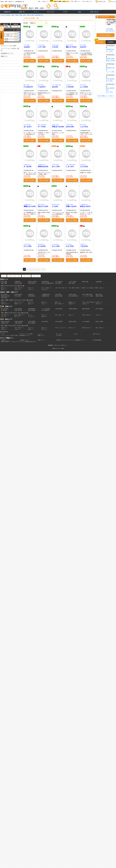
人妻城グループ (5, 340)
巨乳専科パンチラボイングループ (65, 340)
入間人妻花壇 (32, 322)
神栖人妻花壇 (18, 310)
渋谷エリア (31, 288)
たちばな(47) (28, 87)
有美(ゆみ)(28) (43, 167)
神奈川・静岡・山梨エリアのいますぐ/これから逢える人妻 (17, 300)
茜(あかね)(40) (110, 61)
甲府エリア (31, 302)
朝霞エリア (31, 329)
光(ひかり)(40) (43, 206)
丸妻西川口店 (5, 323)
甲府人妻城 (69, 244)
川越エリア (4, 329)
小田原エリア (86, 304)
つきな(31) (84, 246)
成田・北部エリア (60, 315)
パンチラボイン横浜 (88, 296)
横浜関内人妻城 (56, 204)
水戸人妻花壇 (45, 310)
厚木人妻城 (83, 85)
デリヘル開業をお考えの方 (28, 342)
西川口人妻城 (99, 322)
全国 (39, 1)
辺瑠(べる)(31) (71, 206)
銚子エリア (17, 316)
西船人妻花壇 (86, 309)
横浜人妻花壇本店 (42, 125)
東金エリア (71, 315)
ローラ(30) (42, 127)
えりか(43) (84, 167)
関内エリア (58, 302)
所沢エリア (44, 329)
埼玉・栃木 (36, 276)
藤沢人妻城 (83, 45)
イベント (36, 12)
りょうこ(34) (110, 72)
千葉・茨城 (26, 276)
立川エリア (31, 289)
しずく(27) (70, 167)
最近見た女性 (102, 2)
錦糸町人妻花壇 (32, 282)
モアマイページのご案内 (9, 46)
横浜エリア (44, 302)
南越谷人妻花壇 (5, 322)
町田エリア (4, 289)
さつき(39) (28, 167)
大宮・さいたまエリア (61, 328)
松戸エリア (44, 315)
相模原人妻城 (69, 45)
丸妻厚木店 (69, 85)
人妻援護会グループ (80, 340)
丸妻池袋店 (99, 282)
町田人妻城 (4, 282)
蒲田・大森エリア (100, 288)
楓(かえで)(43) (71, 47)
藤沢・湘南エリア (60, 304)
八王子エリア (45, 289)
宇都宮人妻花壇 (19, 322)
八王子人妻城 (72, 282)
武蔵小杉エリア (5, 304)
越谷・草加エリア (100, 328)
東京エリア (46, 1)
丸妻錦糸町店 (45, 282)
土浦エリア (99, 315)
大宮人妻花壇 (59, 322)
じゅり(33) (84, 127)
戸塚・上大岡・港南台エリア (89, 302)
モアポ (65, 12)
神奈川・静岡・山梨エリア (61, 1)
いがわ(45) (70, 87)
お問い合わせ (94, 12)
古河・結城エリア (19, 328)
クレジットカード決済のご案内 (10, 50)
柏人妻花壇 (4, 310)
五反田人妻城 (18, 283)
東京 (4, 276)
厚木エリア (31, 304)
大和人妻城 (26, 45)
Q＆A (76, 334)
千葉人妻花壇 (18, 309)
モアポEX (59, 335)
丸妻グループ (41, 340)
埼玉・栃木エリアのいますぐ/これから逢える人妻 (14, 326)
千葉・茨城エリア (75, 1)
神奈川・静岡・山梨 (14, 276)
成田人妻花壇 (32, 310)
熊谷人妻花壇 (32, 323)
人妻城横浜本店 (42, 165)
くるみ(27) (42, 87)
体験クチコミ (41, 335)
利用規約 (50, 345)
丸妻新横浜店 (41, 244)
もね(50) (27, 47)
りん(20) (55, 206)
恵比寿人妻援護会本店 (48, 283)
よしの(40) (84, 87)
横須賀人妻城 (59, 296)
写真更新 (111, 42)
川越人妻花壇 (18, 323)
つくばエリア (31, 316)
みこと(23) (109, 51)
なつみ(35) (42, 246)
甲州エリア (4, 302)
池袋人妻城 (4, 283)
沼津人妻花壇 (27, 125)
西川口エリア (72, 328)
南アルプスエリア (19, 302)
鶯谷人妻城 (72, 283)
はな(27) (83, 47)
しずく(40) (42, 47)
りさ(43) (55, 47)
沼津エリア (99, 304)
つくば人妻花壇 (46, 309)
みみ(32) (55, 87)
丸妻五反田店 (32, 283)
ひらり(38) (28, 246)
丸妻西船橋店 (32, 309)
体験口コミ (4, 56)
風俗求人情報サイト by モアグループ (11, 342)
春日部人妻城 (72, 322)
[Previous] (44, 269)
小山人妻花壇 (86, 322)
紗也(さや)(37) (85, 206)
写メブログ (51, 12)
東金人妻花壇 (5, 309)
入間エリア (17, 329)
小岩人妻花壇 (59, 282)
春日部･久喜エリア (87, 328)
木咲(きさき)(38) (58, 127)
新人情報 (100, 42)
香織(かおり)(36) (30, 206)
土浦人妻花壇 (59, 309)
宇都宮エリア (4, 328)
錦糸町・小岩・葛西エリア (89, 288)
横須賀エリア (72, 304)
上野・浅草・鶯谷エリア (61, 288)
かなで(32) (70, 246)
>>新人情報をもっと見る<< (105, 96)
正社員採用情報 (97, 340)
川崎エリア (99, 302)
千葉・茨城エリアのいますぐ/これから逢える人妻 (14, 313)
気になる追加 (30, 61)
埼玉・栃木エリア (87, 1)
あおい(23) (109, 92)
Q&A (80, 12)
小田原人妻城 (41, 45)
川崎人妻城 (4, 298)
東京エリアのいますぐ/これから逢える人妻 (13, 286)
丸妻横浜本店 (27, 165)
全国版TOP (7, 12)
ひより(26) (56, 246)
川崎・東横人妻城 (56, 85)
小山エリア (31, 328)
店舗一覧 (22, 12)
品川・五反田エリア (47, 288)
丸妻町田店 (18, 282)
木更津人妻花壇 (73, 309)
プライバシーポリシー (60, 345)
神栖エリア (44, 316)
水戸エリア (4, 316)
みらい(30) (56, 167)
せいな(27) (28, 127)
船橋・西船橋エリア (20, 315)
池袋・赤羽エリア (19, 288)
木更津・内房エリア (87, 315)
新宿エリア (4, 288)
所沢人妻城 (45, 322)
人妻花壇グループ (24, 340)
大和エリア (44, 304)
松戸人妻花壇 (99, 309)
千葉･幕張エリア (5, 315)
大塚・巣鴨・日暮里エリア (75, 288)
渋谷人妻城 (58, 283)
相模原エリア (18, 304)
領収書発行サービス (7, 53)
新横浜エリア (72, 302)
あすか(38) (109, 81)
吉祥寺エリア (18, 289)
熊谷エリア (44, 328)
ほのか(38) (70, 127)
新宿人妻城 (85, 282)
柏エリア (30, 315)
